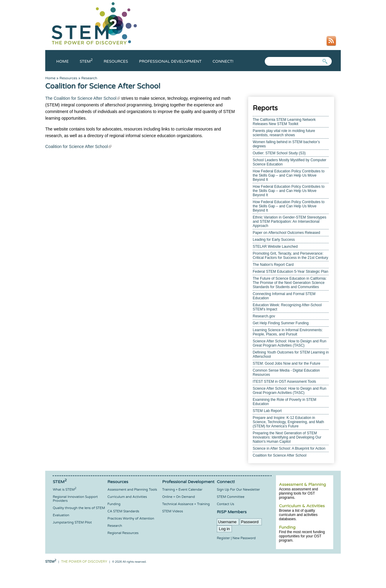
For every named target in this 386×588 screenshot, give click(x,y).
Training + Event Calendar (182, 490)
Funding (287, 527)
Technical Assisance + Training (186, 504)
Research (89, 78)
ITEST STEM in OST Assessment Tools (284, 382)
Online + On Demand (179, 497)
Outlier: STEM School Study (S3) (279, 153)
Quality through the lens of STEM (79, 508)
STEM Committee (231, 497)
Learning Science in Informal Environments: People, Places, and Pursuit (288, 332)
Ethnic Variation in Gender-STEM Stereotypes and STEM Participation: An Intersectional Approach (289, 222)
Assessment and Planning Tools (132, 490)
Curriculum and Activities (127, 497)
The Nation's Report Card (273, 265)
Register (223, 538)
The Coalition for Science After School (83, 98)
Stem (86, 61)
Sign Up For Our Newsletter (238, 490)
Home (63, 61)
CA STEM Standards (123, 511)
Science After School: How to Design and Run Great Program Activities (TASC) (289, 343)
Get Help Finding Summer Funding (281, 323)
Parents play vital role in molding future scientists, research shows (284, 133)
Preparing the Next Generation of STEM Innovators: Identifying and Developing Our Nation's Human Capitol (287, 437)
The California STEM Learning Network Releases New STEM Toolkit (284, 122)
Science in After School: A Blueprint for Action (289, 448)
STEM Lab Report (267, 411)
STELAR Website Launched (275, 247)
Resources (116, 61)
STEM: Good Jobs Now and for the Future (286, 363)
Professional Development (170, 61)
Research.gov (264, 316)
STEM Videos (173, 511)
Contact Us (225, 504)
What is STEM (65, 490)
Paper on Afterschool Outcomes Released (286, 233)
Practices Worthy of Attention (131, 519)
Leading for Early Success (274, 240)
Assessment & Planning (302, 484)
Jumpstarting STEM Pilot (72, 522)
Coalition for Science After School (280, 455)
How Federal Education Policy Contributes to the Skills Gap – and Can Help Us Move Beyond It (289, 175)
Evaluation (61, 515)
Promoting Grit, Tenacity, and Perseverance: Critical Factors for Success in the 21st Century (290, 256)
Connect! (223, 61)
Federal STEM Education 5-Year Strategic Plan (290, 272)
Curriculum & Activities (302, 506)
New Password (244, 538)
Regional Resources (123, 533)
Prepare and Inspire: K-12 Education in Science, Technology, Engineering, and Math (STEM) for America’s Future (288, 422)
